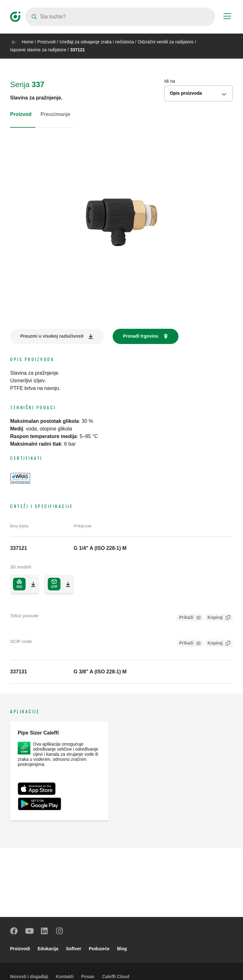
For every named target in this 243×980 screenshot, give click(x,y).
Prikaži (186, 617)
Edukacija (48, 949)
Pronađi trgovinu (140, 336)
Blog (122, 949)
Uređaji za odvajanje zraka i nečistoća (97, 42)
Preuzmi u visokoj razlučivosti (52, 336)
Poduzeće (99, 949)
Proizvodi (47, 42)
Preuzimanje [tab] (55, 114)
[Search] (120, 17)
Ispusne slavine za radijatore (38, 50)
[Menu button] (227, 17)
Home (27, 42)
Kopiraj (214, 618)
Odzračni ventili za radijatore (166, 42)
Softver (73, 949)
